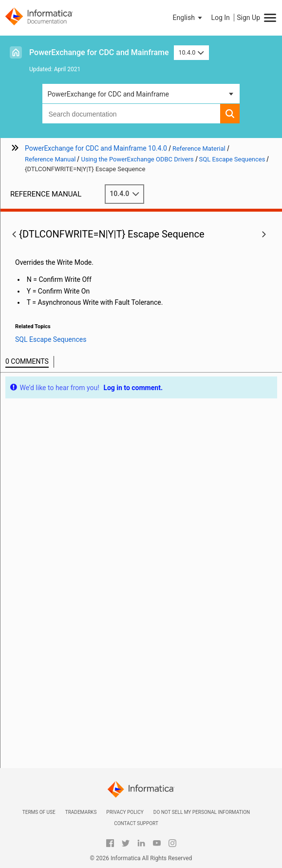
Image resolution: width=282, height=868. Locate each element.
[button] (188, 18)
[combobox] (131, 114)
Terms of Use (39, 812)
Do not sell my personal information (202, 812)
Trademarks (81, 812)
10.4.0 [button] (191, 52)
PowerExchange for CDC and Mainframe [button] (108, 94)
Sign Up (248, 18)
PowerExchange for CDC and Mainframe (99, 52)
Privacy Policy (125, 812)
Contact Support (136, 823)
